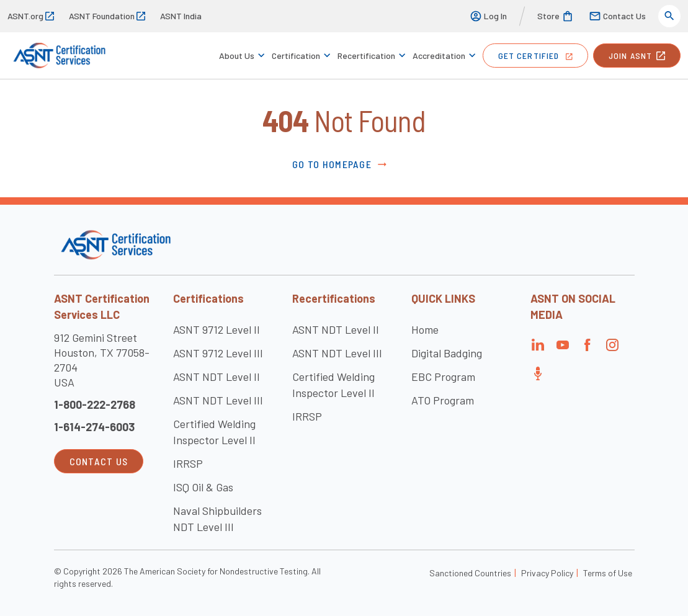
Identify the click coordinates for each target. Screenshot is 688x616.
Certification (296, 56)
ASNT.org (31, 16)
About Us (237, 56)
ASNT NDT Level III (218, 400)
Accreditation (439, 56)
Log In (488, 16)
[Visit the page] (538, 348)
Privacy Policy (547, 573)
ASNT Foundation (107, 16)
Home (425, 329)
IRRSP (188, 463)
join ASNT (637, 56)
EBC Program (443, 377)
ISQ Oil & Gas (203, 487)
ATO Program (443, 400)
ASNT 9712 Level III (218, 353)
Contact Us (617, 16)
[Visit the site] (116, 245)
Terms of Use (608, 573)
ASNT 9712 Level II (217, 329)
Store (556, 16)
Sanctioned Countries (470, 573)
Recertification (366, 56)
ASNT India (181, 16)
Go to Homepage (340, 164)
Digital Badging (447, 353)
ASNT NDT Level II (217, 377)
